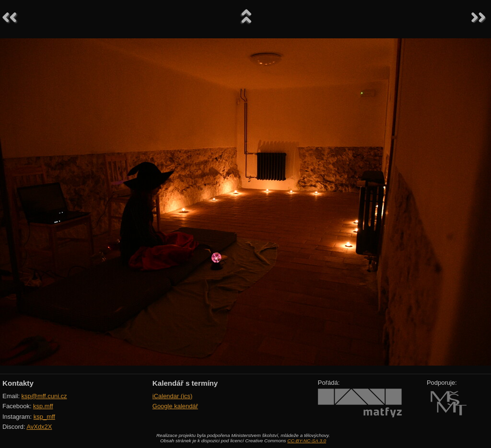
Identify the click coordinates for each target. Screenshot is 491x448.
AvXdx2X (39, 427)
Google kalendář (175, 406)
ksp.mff (43, 406)
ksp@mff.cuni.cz (44, 396)
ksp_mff (44, 417)
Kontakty (18, 383)
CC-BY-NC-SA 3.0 (307, 441)
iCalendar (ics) (173, 396)
